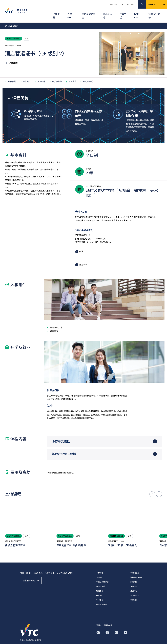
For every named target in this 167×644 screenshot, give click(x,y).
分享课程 (11, 57)
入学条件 (40, 75)
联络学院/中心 (136, 571)
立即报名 (154, 3)
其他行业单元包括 (64, 448)
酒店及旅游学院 (62, 466)
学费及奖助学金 (89, 11)
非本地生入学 (114, 3)
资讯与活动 (107, 11)
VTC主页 (100, 594)
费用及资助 (87, 75)
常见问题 (134, 594)
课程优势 (11, 75)
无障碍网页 (135, 589)
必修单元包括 (61, 435)
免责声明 (134, 580)
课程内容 (71, 75)
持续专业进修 (154, 11)
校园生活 (123, 11)
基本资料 (25, 75)
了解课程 (56, 11)
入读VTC (70, 11)
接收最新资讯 (33, 577)
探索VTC (136, 11)
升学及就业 (55, 75)
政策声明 (134, 585)
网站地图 (134, 576)
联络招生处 (135, 567)
